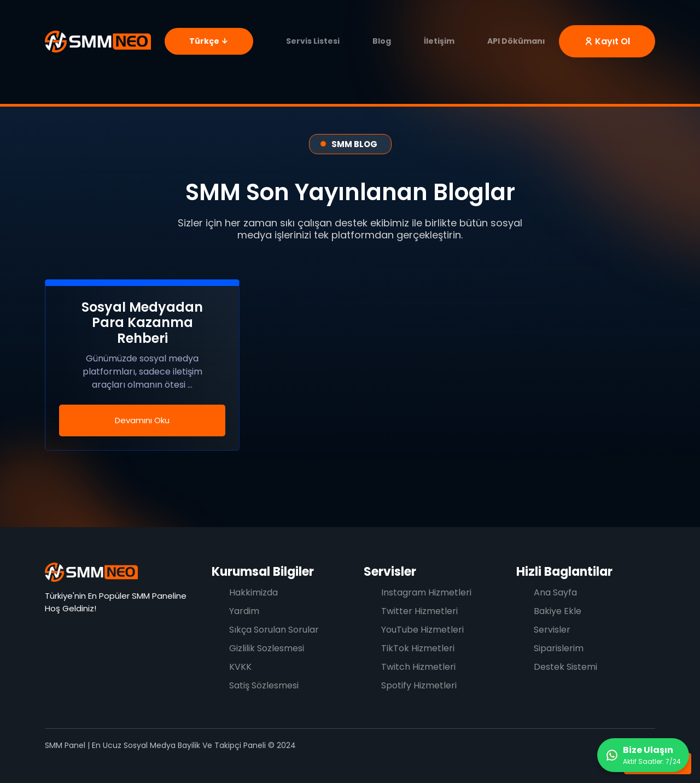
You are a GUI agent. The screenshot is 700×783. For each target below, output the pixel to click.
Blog (382, 41)
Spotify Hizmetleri (419, 685)
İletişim (439, 41)
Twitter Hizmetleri (419, 611)
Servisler (390, 572)
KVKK (240, 667)
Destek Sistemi (565, 667)
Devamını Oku (142, 420)
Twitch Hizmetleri (418, 667)
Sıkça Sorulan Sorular (274, 630)
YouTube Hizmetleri (422, 630)
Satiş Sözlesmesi (264, 685)
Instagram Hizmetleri (426, 592)
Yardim (244, 611)
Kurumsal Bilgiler (263, 572)
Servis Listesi (313, 41)
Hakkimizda (253, 592)
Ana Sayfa (555, 592)
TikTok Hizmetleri (418, 648)
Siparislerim (559, 648)
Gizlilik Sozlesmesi (267, 648)
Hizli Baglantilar (564, 572)
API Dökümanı (516, 41)
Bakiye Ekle (558, 611)
